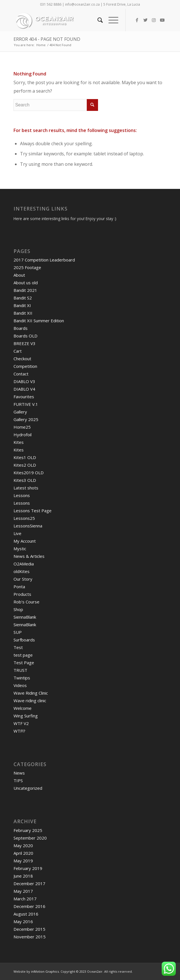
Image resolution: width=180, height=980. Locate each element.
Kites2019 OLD (29, 473)
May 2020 (23, 845)
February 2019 (28, 868)
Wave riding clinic (30, 701)
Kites (19, 442)
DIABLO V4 (24, 389)
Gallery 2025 (26, 419)
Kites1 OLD (25, 457)
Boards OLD (25, 336)
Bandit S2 (23, 298)
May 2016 (23, 921)
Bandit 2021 (25, 290)
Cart (18, 351)
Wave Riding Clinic (31, 693)
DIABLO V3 (24, 381)
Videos (20, 685)
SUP (18, 632)
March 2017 (25, 899)
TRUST (20, 670)
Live (17, 533)
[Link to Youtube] (162, 20)
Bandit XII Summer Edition (39, 321)
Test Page (24, 663)
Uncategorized (28, 788)
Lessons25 (24, 518)
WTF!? (19, 731)
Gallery (20, 412)
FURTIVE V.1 (26, 404)
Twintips (22, 678)
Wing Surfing (26, 716)
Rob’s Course (26, 602)
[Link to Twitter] (145, 20)
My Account (25, 541)
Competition (25, 366)
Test (18, 647)
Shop (18, 609)
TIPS (18, 780)
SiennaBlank (25, 617)
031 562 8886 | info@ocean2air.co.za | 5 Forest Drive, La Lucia (90, 4)
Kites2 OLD (25, 465)
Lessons (22, 495)
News (19, 773)
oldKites (22, 571)
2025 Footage (27, 267)
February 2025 (28, 830)
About (19, 275)
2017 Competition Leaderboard (44, 260)
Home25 (22, 427)
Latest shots (26, 488)
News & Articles (29, 556)
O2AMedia (24, 564)
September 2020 (30, 838)
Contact (21, 374)
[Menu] (111, 20)
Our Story (23, 579)
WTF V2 (21, 723)
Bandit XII (23, 313)
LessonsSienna (28, 526)
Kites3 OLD (25, 480)
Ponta (19, 587)
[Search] (97, 20)
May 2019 (23, 861)
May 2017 (23, 891)
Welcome (23, 708)
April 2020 (23, 853)
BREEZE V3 (25, 343)
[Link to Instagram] (154, 20)
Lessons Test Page (33, 511)
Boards (21, 328)
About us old (26, 283)
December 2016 (29, 906)
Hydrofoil (23, 435)
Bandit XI (22, 305)
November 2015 (30, 937)
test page (23, 655)
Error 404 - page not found (47, 39)
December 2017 (29, 883)
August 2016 (26, 914)
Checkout (22, 359)
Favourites (24, 397)
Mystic (20, 549)
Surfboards (24, 640)
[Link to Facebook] (137, 20)
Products (22, 594)
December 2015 (29, 929)
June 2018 (23, 876)
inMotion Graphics (45, 971)
